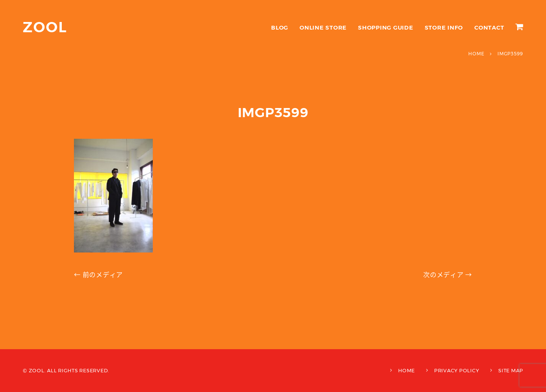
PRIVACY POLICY (457, 370)
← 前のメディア (98, 275)
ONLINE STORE (323, 27)
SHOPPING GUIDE (386, 27)
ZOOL (45, 27)
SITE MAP (511, 370)
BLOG (280, 27)
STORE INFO (444, 27)
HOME (406, 370)
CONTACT (489, 27)
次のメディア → (448, 275)
